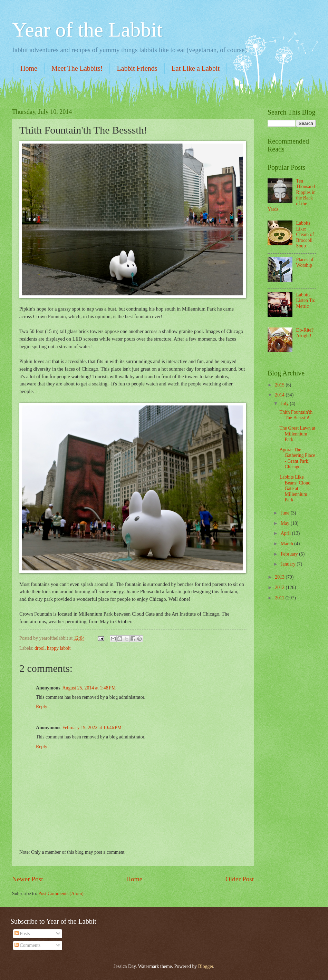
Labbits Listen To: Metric (306, 301)
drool (40, 648)
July (285, 404)
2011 (280, 598)
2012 (280, 587)
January (289, 564)
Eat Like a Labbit (196, 68)
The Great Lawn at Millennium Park (297, 434)
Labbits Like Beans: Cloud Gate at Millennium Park (295, 488)
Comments (27, 945)
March (287, 544)
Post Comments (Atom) (61, 894)
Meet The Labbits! (77, 68)
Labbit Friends (137, 68)
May (286, 523)
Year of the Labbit (87, 30)
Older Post (240, 879)
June (286, 513)
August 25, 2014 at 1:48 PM (89, 688)
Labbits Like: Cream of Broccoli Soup (305, 234)
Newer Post (28, 879)
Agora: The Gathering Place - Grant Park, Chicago (297, 458)
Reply (42, 707)
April (286, 533)
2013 (280, 577)
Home (29, 68)
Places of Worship (305, 263)
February (290, 554)
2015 (280, 385)
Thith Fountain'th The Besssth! (296, 415)
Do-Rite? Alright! (305, 333)
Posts (22, 934)
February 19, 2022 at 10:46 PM (92, 728)
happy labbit (59, 648)
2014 (280, 395)
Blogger (206, 966)
